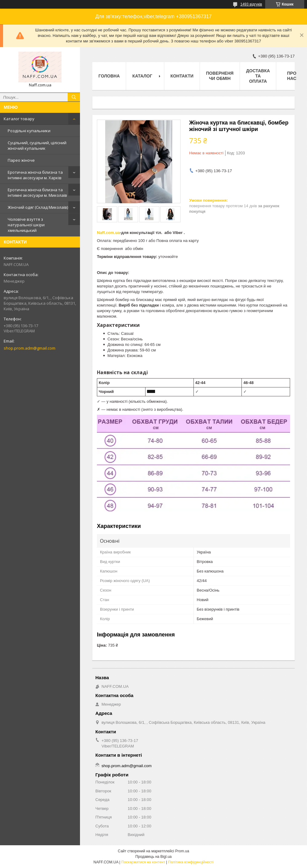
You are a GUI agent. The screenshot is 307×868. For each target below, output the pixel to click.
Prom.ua (182, 851)
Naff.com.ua (108, 233)
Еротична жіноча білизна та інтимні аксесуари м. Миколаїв (37, 192)
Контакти (182, 76)
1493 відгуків (251, 4)
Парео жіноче (21, 160)
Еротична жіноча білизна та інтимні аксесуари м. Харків (35, 175)
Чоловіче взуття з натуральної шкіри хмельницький (26, 225)
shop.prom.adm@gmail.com (30, 348)
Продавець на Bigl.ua (153, 857)
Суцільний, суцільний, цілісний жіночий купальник (37, 145)
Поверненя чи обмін (220, 76)
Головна (109, 76)
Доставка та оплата (258, 76)
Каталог (142, 76)
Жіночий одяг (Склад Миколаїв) (38, 207)
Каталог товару (19, 119)
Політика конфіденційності (191, 862)
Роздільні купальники (29, 131)
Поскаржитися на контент (143, 862)
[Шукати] (74, 97)
